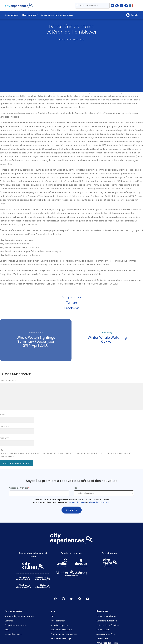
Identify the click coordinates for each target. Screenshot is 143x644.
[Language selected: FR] (134, 6)
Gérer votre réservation (61, 630)
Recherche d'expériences (88, 5)
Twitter (72, 303)
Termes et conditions (106, 616)
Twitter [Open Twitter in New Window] (71, 599)
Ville (76, 488)
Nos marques (30, 15)
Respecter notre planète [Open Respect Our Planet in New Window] (16, 625)
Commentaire (8, 381)
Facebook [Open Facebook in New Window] (55, 599)
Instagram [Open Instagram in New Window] (63, 599)
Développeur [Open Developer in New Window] (102, 638)
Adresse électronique (18, 488)
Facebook (71, 308)
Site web (5, 438)
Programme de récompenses (64, 634)
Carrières (9, 621)
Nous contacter (58, 621)
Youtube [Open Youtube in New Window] (88, 599)
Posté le (72, 40)
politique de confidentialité (99, 502)
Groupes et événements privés (58, 15)
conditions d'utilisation (77, 502)
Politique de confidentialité (108, 625)
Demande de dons (13, 634)
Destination (12, 15)
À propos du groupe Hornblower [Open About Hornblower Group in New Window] (19, 616)
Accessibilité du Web (106, 634)
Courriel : (6, 426)
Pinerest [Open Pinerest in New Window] (80, 599)
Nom (2, 415)
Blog (7, 630)
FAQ (53, 616)
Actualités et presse (59, 625)
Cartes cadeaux (103, 630)
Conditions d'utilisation (107, 621)
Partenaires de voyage (61, 638)
